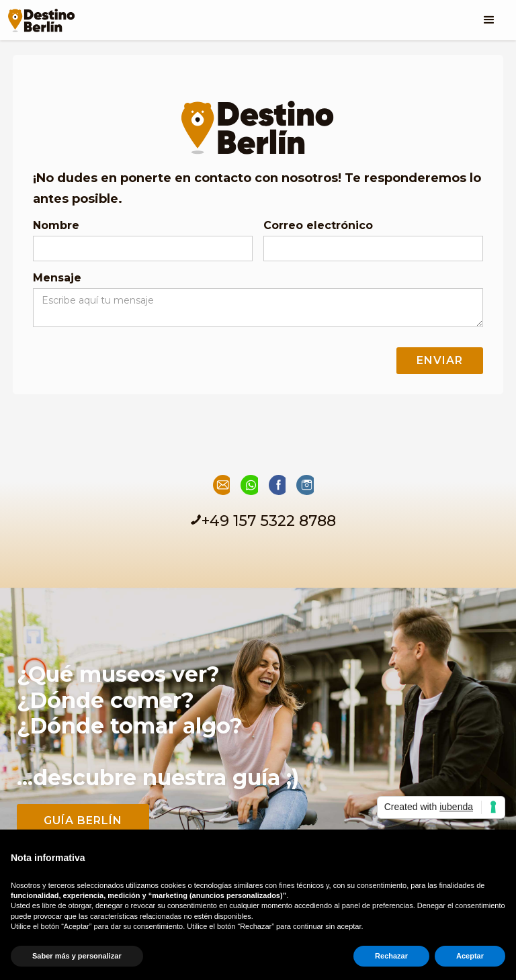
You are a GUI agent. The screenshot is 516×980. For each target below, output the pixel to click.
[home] (41, 16)
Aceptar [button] (470, 956)
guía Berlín (83, 820)
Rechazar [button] (391, 956)
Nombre (56, 225)
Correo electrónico (318, 225)
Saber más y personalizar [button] (77, 956)
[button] (489, 20)
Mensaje (57, 278)
